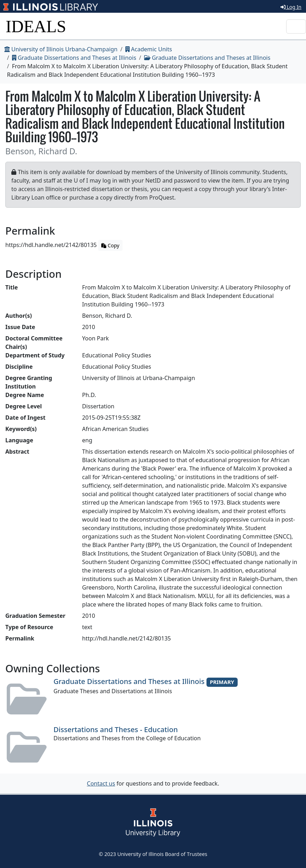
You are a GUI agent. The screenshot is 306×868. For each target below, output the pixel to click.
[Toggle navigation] (296, 27)
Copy (110, 245)
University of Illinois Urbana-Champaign (61, 49)
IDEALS (36, 26)
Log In (291, 7)
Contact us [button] (101, 783)
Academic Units (149, 49)
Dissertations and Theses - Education (116, 729)
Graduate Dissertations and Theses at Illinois (74, 58)
